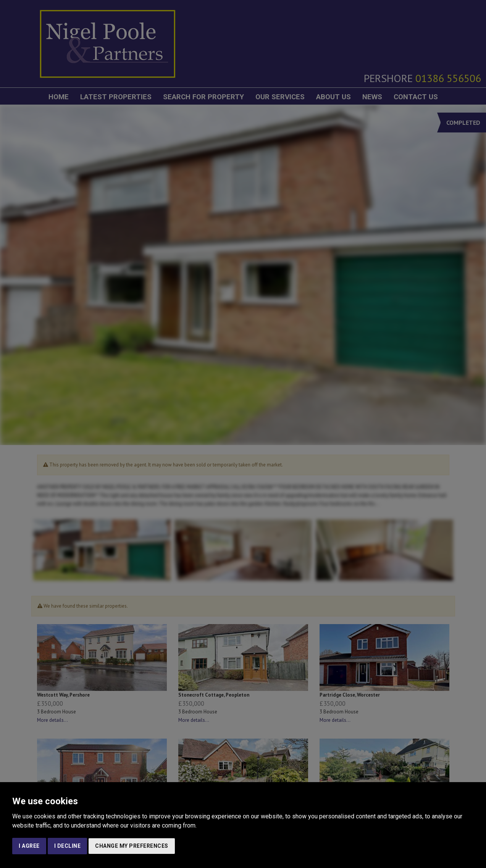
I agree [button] (29, 846)
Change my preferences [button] (132, 846)
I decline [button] (68, 846)
